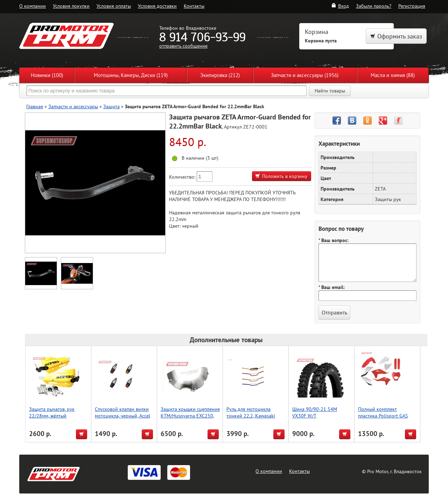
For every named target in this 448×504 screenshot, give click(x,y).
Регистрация (412, 6)
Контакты (194, 6)
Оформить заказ (396, 36)
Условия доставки (157, 6)
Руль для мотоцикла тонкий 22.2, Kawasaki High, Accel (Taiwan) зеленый (251, 419)
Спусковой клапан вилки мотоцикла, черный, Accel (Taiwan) (122, 416)
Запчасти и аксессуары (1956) (305, 75)
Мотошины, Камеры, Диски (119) (131, 75)
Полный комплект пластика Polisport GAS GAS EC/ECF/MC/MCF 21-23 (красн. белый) (387, 419)
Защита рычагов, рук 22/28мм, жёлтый (52, 412)
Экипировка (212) (220, 75)
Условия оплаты (114, 6)
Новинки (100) (47, 75)
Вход (340, 6)
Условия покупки (71, 6)
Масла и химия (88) (393, 75)
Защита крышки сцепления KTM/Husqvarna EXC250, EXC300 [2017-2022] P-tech (190, 419)
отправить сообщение (183, 46)
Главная (35, 106)
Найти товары (330, 91)
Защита (111, 106)
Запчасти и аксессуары (73, 106)
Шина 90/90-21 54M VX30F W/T (315, 412)
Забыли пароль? (374, 6)
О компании (33, 6)
